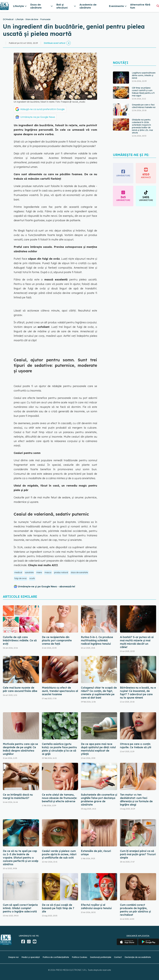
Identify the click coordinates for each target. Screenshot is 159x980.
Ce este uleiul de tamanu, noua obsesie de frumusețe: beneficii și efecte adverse (59, 798)
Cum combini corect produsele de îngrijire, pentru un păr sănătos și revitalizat (135, 910)
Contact (118, 957)
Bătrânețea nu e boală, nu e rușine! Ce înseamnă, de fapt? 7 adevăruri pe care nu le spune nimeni (138, 693)
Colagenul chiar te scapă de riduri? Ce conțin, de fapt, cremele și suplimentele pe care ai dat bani (99, 693)
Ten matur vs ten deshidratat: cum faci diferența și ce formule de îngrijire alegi (136, 800)
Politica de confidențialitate (56, 957)
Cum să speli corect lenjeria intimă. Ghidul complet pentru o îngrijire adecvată (20, 908)
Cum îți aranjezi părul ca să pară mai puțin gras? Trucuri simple (138, 854)
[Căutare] (158, 6)
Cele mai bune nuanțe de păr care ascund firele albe (20, 689)
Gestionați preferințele (101, 957)
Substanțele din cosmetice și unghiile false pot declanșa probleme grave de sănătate (99, 800)
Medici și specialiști (31, 957)
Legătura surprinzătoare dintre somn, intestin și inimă (144, 75)
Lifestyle (19, 19)
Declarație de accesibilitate (138, 957)
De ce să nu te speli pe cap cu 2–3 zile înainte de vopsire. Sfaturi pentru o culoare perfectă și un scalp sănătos (21, 858)
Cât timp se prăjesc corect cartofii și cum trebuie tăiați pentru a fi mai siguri (143, 92)
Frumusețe (45, 19)
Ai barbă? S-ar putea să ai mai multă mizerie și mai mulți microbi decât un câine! (137, 642)
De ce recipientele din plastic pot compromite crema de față (57, 640)
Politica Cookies (79, 957)
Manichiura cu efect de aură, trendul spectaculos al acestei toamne (60, 691)
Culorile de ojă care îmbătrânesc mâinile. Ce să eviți (20, 640)
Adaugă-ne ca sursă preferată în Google (42, 109)
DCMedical (8, 19)
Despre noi (13, 957)
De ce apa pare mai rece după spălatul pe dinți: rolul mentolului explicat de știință (98, 749)
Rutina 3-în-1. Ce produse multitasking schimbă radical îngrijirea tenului (97, 640)
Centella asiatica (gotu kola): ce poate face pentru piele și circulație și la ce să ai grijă (59, 749)
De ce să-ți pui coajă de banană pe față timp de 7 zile (58, 908)
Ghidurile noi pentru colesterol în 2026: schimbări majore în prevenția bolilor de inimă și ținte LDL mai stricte (142, 126)
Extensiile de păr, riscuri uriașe (96, 853)
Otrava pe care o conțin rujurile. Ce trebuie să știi (136, 746)
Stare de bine (32, 19)
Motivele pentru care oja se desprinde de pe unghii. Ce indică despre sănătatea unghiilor (20, 749)
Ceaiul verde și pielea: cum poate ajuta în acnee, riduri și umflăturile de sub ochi (59, 854)
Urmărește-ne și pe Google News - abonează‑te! (46, 586)
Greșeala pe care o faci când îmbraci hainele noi (144, 106)
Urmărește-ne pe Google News (38, 117)
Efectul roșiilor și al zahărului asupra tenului (96, 906)
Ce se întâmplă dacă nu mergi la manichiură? (18, 796)
